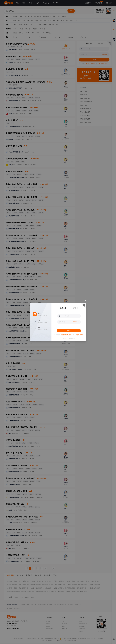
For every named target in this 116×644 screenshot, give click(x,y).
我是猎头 (65, 339)
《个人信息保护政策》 (78, 335)
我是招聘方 (72, 339)
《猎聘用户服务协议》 (66, 335)
